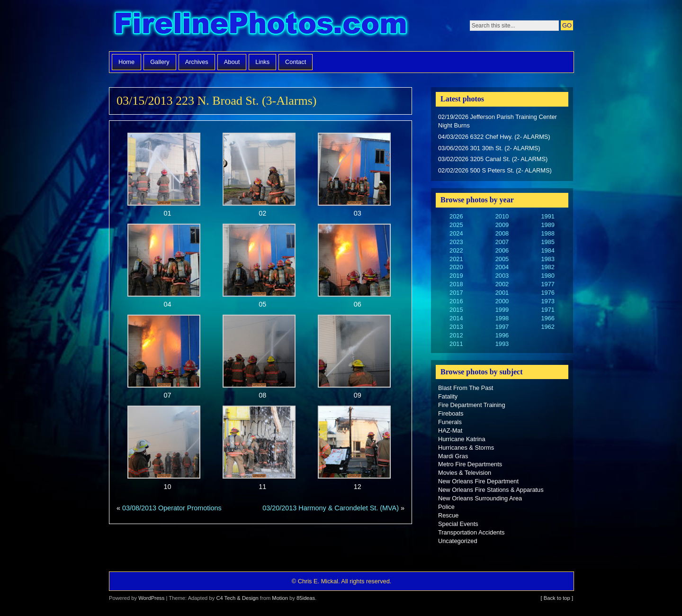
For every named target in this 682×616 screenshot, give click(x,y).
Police (446, 507)
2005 (502, 259)
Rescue (448, 515)
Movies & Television (465, 473)
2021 (456, 259)
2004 (502, 267)
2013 (456, 327)
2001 (502, 293)
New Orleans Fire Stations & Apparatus (491, 490)
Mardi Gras (453, 456)
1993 (502, 344)
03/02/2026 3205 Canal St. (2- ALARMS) (493, 159)
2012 (456, 335)
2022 (456, 250)
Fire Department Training (472, 405)
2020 (456, 267)
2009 (502, 225)
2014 (456, 318)
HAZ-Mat (450, 430)
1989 (547, 225)
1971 (547, 310)
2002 (502, 284)
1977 (547, 284)
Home (126, 62)
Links (262, 62)
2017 (456, 293)
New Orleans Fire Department (478, 481)
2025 (456, 225)
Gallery (160, 62)
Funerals (450, 422)
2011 (456, 344)
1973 (547, 301)
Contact (296, 62)
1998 (502, 318)
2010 (502, 216)
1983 (547, 259)
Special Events (458, 524)
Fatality (448, 396)
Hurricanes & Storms (466, 448)
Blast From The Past (466, 388)
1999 (502, 310)
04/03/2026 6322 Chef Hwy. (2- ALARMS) (494, 137)
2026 (456, 216)
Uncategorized (458, 541)
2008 (502, 233)
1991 (547, 216)
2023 (456, 242)
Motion (280, 598)
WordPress (151, 598)
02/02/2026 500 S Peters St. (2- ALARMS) (495, 170)
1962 (547, 327)
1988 (547, 233)
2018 (456, 284)
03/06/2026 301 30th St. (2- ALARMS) (489, 148)
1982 (547, 267)
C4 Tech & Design (237, 598)
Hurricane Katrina (462, 439)
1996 (502, 335)
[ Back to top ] (557, 598)
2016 (456, 301)
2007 (502, 242)
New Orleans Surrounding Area (480, 498)
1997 (502, 327)
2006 (502, 250)
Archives (197, 62)
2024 (456, 233)
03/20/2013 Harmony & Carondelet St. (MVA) (331, 508)
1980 (547, 276)
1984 (547, 250)
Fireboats (451, 413)
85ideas (306, 598)
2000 (502, 301)
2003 (502, 276)
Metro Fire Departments (470, 464)
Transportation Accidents (471, 532)
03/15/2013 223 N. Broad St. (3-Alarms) (216, 101)
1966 (547, 318)
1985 (547, 242)
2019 (456, 276)
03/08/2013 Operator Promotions (172, 508)
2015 (456, 310)
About (232, 62)
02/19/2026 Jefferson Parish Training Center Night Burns (498, 121)
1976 (547, 293)
